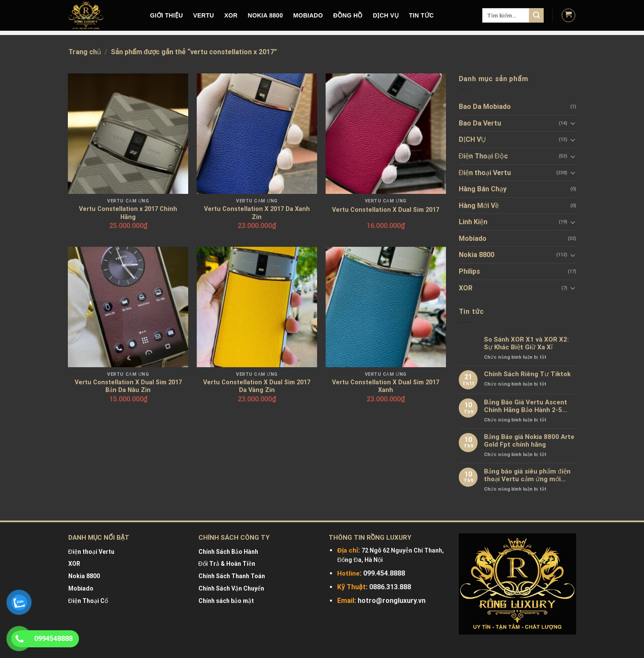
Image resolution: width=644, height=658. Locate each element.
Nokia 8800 (476, 255)
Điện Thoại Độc (483, 156)
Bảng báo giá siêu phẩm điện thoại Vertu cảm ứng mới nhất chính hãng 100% (527, 475)
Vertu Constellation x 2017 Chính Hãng (128, 213)
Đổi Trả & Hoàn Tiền (227, 564)
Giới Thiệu (167, 15)
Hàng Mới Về (479, 206)
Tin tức (421, 15)
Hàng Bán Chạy (483, 189)
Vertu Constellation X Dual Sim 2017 (386, 210)
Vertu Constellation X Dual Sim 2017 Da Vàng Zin (257, 386)
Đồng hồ (348, 15)
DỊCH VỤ (386, 15)
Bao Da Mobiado (485, 107)
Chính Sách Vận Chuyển (231, 588)
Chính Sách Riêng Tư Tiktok (527, 374)
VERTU (204, 15)
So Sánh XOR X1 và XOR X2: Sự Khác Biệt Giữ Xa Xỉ (526, 343)
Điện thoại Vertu (485, 173)
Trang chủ (85, 52)
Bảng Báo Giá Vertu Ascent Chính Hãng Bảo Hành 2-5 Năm (526, 406)
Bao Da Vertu (480, 123)
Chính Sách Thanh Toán (232, 576)
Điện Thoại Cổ (88, 601)
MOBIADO (308, 15)
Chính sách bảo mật (226, 601)
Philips (469, 271)
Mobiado (473, 238)
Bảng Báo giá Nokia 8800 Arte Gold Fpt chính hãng (529, 441)
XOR (231, 15)
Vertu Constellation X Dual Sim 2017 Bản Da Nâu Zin (128, 386)
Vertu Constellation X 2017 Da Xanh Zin (257, 213)
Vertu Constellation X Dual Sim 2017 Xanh (386, 386)
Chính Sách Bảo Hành (228, 552)
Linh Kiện (473, 222)
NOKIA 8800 (265, 15)
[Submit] (536, 15)
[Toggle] (573, 123)
